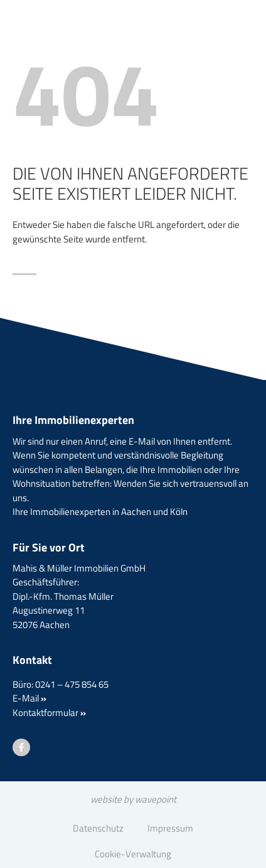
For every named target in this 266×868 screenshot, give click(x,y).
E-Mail (29, 698)
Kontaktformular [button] (49, 713)
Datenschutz (98, 828)
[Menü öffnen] (222, 47)
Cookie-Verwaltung (133, 854)
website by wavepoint (133, 799)
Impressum (170, 828)
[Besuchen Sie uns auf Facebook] (21, 747)
